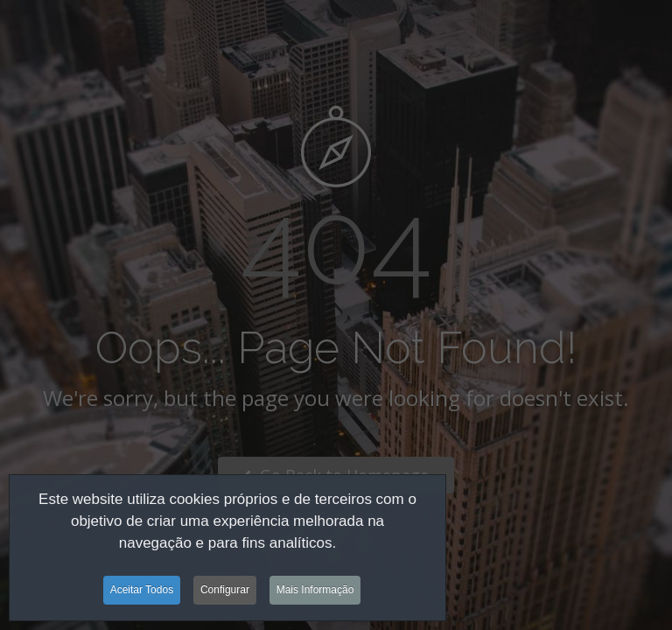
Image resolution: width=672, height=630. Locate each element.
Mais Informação (315, 591)
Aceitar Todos (142, 591)
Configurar (225, 591)
